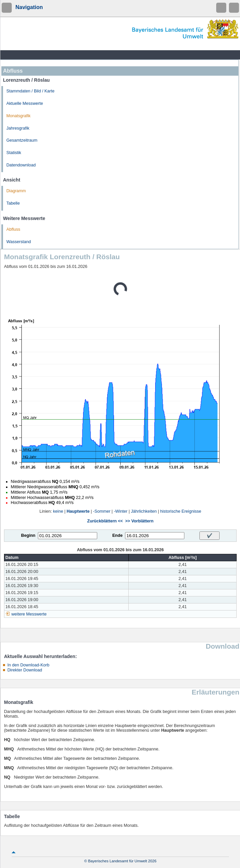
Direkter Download (25, 670)
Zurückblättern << (105, 521)
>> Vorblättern (139, 521)
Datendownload (21, 165)
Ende (117, 535)
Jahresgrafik (18, 128)
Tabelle (13, 203)
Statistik (14, 153)
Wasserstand (19, 242)
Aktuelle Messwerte (25, 103)
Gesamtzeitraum (22, 140)
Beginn (28, 535)
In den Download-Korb (28, 665)
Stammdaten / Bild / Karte (31, 91)
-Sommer (102, 511)
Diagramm (16, 191)
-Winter (121, 511)
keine (58, 511)
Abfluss (13, 229)
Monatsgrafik (18, 116)
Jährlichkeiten (144, 511)
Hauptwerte (78, 511)
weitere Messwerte (29, 614)
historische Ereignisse (181, 511)
